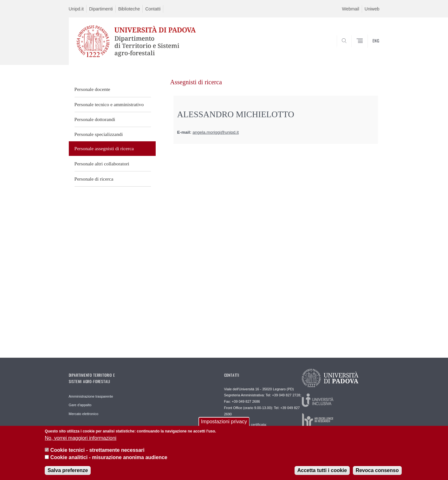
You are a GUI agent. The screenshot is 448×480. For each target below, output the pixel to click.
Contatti (153, 9)
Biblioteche (129, 9)
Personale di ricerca (94, 179)
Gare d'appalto (80, 405)
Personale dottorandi (95, 119)
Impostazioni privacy (224, 424)
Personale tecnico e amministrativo (109, 104)
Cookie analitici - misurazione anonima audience (109, 460)
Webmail (351, 9)
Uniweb (372, 9)
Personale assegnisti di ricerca (104, 148)
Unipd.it (76, 9)
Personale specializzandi (99, 134)
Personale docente (92, 89)
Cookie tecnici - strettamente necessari (97, 452)
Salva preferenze (68, 473)
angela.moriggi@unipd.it (216, 132)
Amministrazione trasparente (91, 396)
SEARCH (368, 50)
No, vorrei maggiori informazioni (81, 440)
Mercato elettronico (84, 414)
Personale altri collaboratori (102, 164)
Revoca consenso (377, 473)
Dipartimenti (101, 9)
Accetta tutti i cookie (322, 473)
